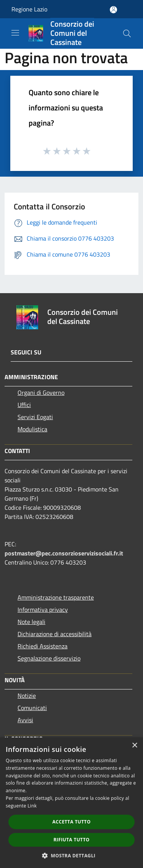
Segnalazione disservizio (49, 658)
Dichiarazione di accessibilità (55, 634)
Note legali (31, 622)
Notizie (27, 696)
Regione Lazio (29, 9)
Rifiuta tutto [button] (71, 840)
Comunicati (32, 708)
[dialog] (71, 803)
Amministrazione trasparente (56, 597)
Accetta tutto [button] (71, 822)
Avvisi (25, 720)
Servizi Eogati (35, 417)
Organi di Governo (41, 393)
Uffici (24, 405)
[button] (72, 855)
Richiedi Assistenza (43, 646)
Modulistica (32, 429)
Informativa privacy (43, 610)
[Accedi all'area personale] (113, 10)
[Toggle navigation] (15, 33)
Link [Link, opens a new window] (32, 806)
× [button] (134, 746)
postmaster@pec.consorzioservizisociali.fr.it (64, 553)
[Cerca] (127, 34)
